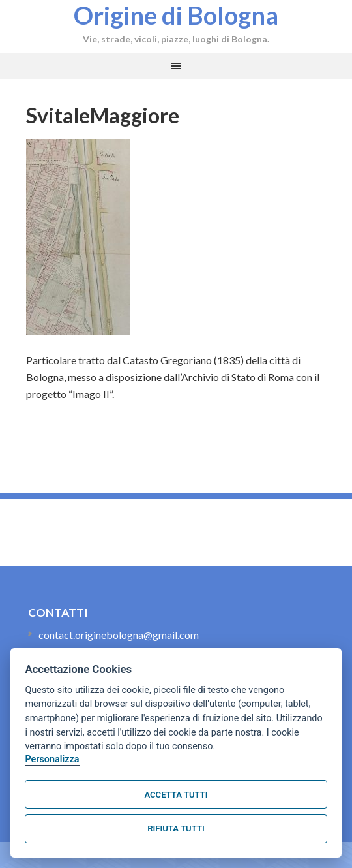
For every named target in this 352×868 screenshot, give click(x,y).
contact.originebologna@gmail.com (119, 635)
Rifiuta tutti (176, 829)
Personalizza (52, 759)
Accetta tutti (176, 795)
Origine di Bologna (176, 15)
